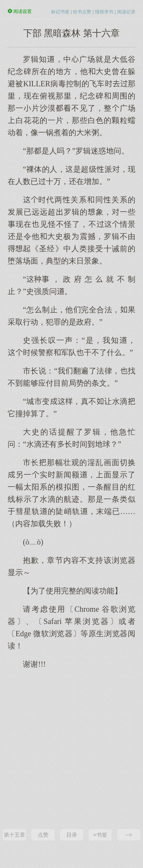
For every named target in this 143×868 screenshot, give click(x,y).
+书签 (100, 835)
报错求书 (104, 12)
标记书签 (60, 12)
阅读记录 (126, 12)
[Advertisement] (71, 748)
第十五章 (14, 835)
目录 (72, 835)
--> (129, 835)
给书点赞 (82, 12)
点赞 (43, 835)
